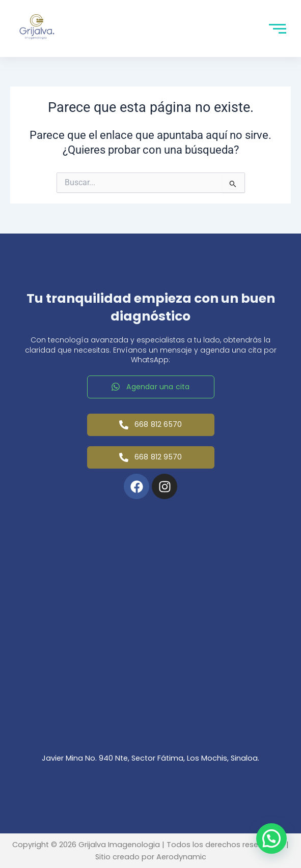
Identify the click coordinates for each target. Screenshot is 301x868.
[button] (271, 838)
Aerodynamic (181, 857)
